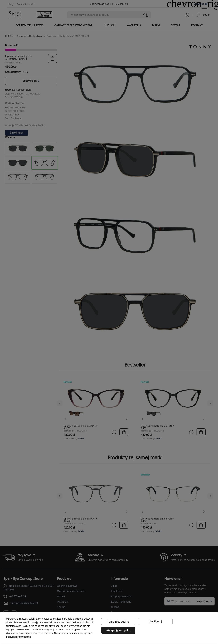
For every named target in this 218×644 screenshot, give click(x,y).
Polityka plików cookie (18, 637)
